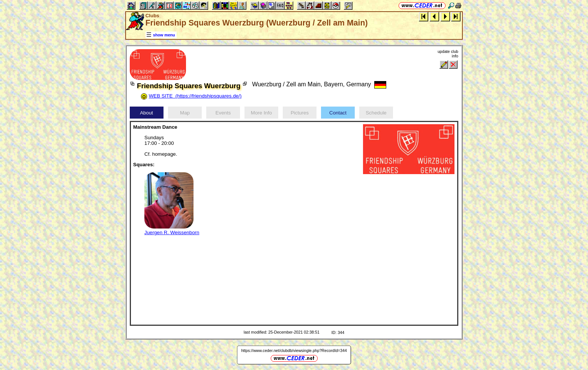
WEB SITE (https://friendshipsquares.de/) (195, 96)
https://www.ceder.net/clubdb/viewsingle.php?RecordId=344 (294, 350)
